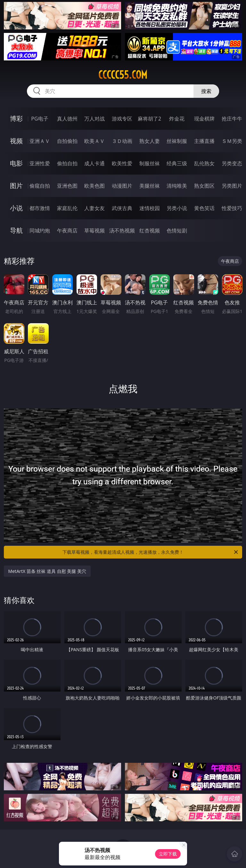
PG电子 (40, 119)
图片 (16, 186)
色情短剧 (177, 231)
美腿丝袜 (150, 186)
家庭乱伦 (67, 208)
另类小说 (177, 208)
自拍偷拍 (67, 141)
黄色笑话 (204, 208)
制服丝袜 (150, 163)
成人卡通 (94, 163)
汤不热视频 (122, 231)
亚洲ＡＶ (40, 141)
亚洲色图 (67, 186)
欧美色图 (94, 186)
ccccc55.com (123, 75)
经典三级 (177, 163)
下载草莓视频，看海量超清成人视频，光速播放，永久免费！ (151, 552)
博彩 (16, 118)
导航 (16, 230)
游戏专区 (122, 119)
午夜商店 (67, 231)
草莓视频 (94, 231)
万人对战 (94, 119)
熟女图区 (204, 186)
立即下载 (168, 854)
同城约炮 (40, 231)
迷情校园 (150, 208)
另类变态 (232, 163)
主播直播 (204, 141)
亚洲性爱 (40, 163)
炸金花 (177, 119)
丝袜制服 (177, 141)
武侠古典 (122, 208)
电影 (16, 163)
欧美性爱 (122, 163)
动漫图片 (122, 186)
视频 (16, 141)
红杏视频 (150, 231)
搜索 (206, 91)
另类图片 (232, 186)
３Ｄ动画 (122, 141)
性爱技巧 (232, 208)
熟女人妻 (150, 141)
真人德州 (67, 119)
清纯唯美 (177, 186)
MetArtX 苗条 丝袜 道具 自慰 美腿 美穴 (47, 571)
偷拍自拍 (67, 163)
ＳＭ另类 (232, 141)
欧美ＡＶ (94, 141)
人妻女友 (94, 208)
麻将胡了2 (149, 119)
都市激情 (40, 208)
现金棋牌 (204, 119)
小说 (16, 208)
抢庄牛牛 (232, 119)
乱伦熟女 (204, 163)
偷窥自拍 (40, 186)
